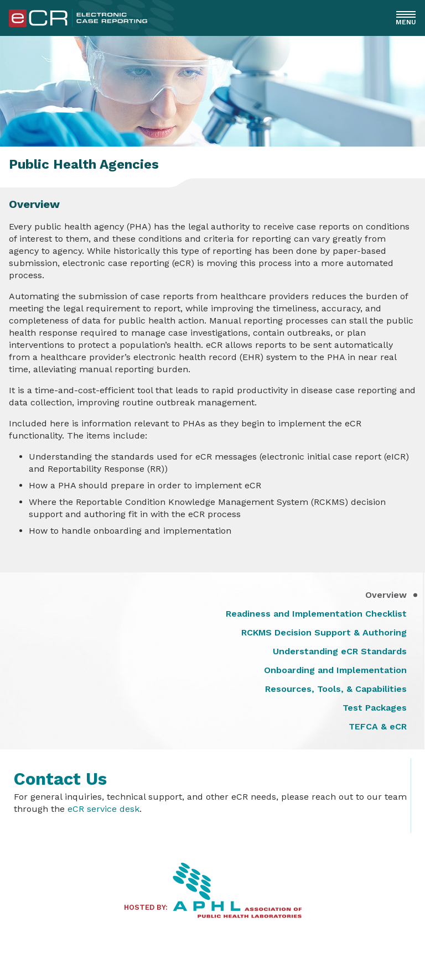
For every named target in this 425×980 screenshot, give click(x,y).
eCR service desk (103, 809)
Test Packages (375, 708)
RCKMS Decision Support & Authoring (324, 633)
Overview (386, 595)
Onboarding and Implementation (335, 670)
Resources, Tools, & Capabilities (336, 689)
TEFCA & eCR (378, 727)
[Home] (78, 24)
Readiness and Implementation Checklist (316, 614)
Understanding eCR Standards (340, 651)
